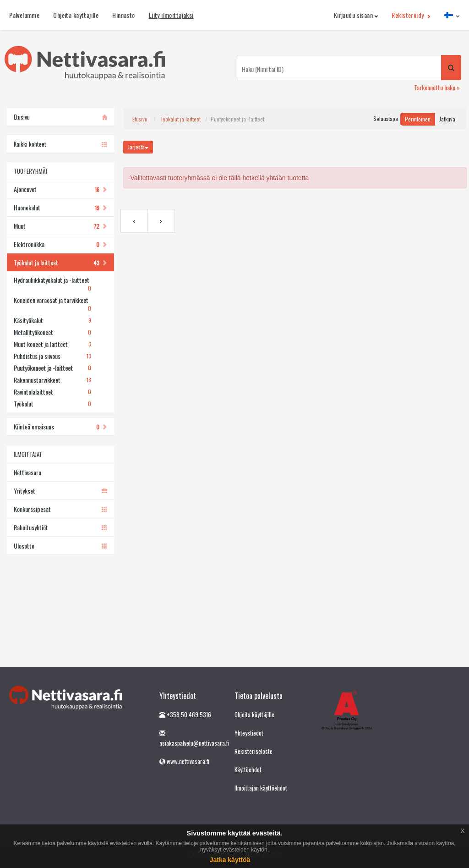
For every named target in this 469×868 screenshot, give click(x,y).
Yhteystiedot (249, 733)
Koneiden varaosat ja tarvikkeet (52, 304)
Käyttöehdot (248, 769)
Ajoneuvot (60, 189)
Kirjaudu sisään (356, 15)
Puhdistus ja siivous (52, 356)
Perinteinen (418, 119)
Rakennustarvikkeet (52, 380)
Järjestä (138, 147)
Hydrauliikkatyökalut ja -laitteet (52, 284)
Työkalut (52, 404)
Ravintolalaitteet (52, 392)
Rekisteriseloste (254, 751)
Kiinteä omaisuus (60, 426)
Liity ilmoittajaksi (171, 15)
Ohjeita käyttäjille (76, 15)
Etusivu (140, 119)
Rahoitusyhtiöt (60, 527)
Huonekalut (60, 207)
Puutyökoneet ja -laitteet (52, 368)
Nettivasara (27, 472)
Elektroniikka (60, 244)
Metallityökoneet (52, 332)
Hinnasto (123, 15)
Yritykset (60, 491)
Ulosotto (60, 546)
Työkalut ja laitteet (60, 262)
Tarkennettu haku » (437, 87)
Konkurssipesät (60, 509)
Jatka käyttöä (230, 860)
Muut (60, 226)
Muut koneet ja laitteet (52, 344)
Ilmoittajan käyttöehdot (261, 788)
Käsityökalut (52, 320)
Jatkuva (447, 119)
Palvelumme (24, 15)
